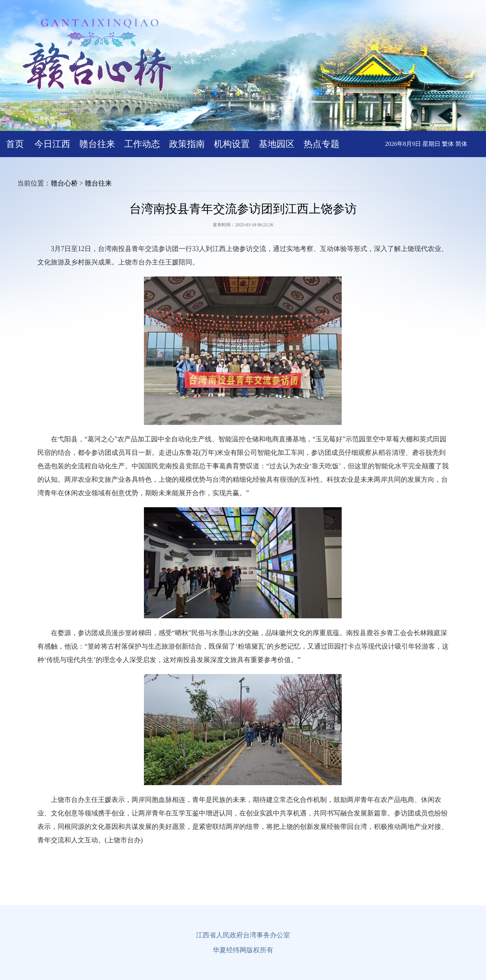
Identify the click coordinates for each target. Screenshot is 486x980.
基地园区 (277, 144)
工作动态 (142, 144)
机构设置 (232, 144)
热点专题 (322, 144)
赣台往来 (97, 144)
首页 (15, 144)
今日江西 (52, 144)
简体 (461, 144)
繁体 (448, 144)
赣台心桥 (64, 183)
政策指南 (187, 144)
